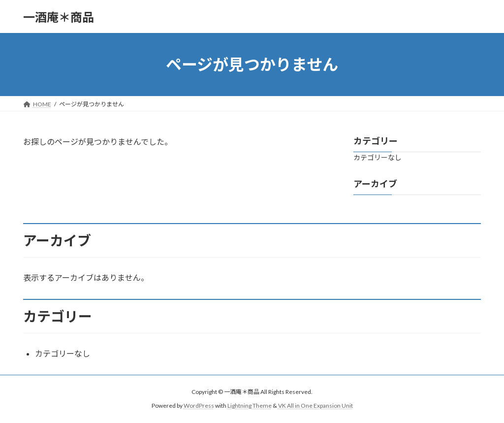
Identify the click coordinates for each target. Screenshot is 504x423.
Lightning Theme (250, 406)
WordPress (199, 406)
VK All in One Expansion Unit (315, 406)
